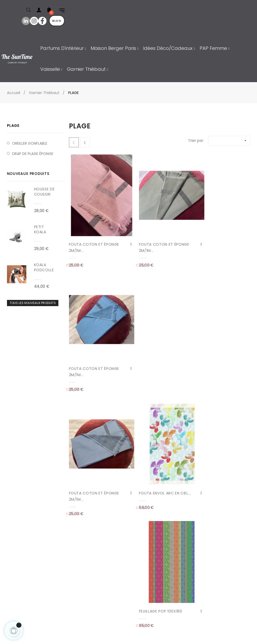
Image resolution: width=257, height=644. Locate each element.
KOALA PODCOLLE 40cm (44, 270)
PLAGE (13, 126)
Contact (19, 566)
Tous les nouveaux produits (33, 303)
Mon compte (23, 576)
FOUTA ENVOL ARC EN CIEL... (151, 352)
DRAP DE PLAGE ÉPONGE (33, 154)
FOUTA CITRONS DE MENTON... (87, 466)
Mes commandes (28, 586)
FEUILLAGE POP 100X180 (214, 348)
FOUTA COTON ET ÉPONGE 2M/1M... (86, 237)
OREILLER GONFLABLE (30, 143)
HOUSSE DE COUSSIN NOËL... (44, 194)
